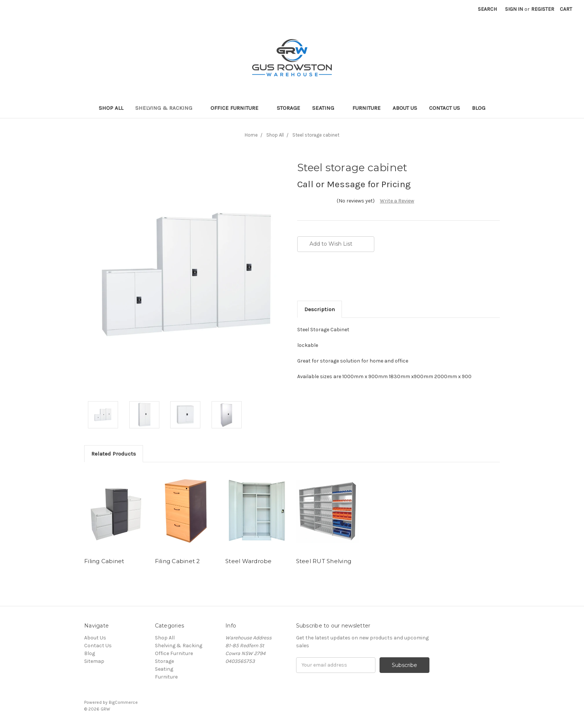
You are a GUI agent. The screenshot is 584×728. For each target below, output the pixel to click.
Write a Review (397, 201)
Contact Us (445, 108)
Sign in (514, 9)
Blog (479, 108)
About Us (405, 108)
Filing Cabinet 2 (177, 561)
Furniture (366, 108)
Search (487, 9)
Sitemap (94, 661)
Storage (288, 108)
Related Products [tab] (114, 454)
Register (543, 9)
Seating (326, 108)
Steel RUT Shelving (324, 561)
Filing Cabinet (104, 561)
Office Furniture (238, 108)
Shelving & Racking (167, 108)
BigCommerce (123, 702)
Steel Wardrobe (249, 561)
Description (320, 309)
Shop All (111, 108)
